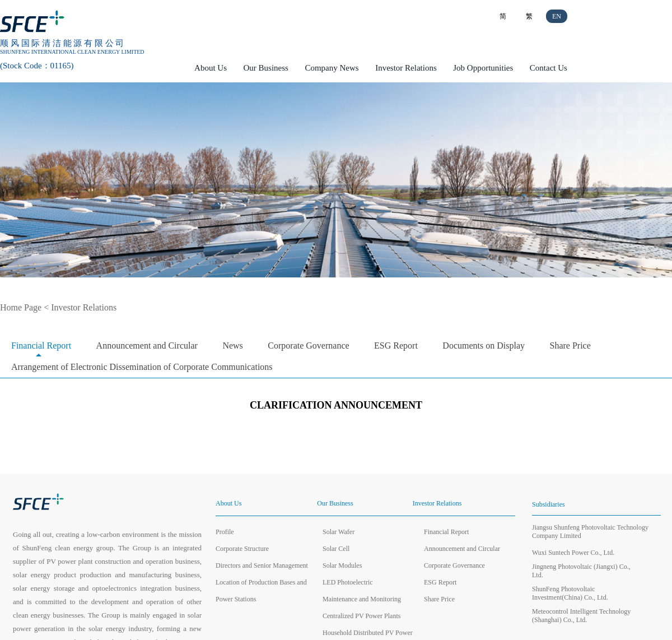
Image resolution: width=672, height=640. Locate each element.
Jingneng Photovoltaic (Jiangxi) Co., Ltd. (581, 571)
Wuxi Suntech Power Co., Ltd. (573, 553)
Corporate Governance (308, 345)
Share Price (570, 345)
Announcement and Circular (147, 345)
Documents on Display (484, 345)
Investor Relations (406, 68)
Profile (225, 532)
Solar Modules (342, 565)
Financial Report (41, 345)
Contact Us (549, 68)
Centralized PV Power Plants (361, 616)
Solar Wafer (339, 532)
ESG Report (396, 345)
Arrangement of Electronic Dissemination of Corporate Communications (142, 367)
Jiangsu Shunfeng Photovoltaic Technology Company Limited (590, 532)
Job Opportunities (483, 68)
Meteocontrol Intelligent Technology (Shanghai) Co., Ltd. (581, 616)
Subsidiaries (549, 504)
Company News (332, 68)
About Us (211, 68)
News (232, 345)
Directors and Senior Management (262, 565)
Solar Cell (336, 549)
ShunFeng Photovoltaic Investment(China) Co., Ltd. (570, 593)
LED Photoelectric (348, 582)
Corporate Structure (242, 549)
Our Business (266, 68)
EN (557, 16)
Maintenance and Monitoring (362, 599)
